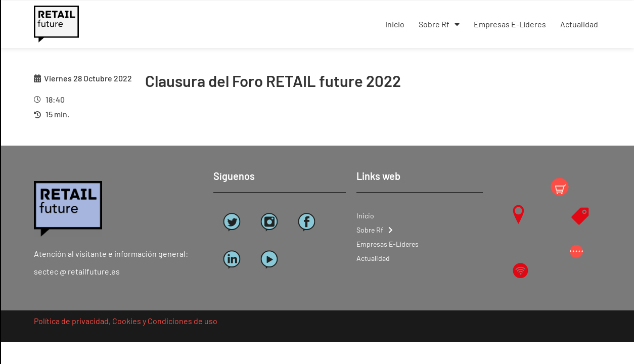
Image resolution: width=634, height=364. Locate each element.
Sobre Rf (439, 24)
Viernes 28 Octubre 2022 (88, 78)
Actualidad (579, 24)
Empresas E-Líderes (510, 24)
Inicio (395, 24)
